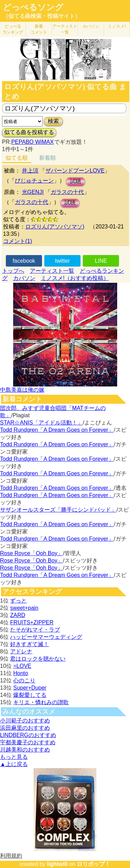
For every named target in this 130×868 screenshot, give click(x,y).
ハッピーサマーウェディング (46, 637)
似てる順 (17, 158)
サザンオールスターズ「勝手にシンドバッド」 (58, 510)
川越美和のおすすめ (25, 750)
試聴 (76, 181)
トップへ (13, 271)
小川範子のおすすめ (25, 721)
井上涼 (30, 171)
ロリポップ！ (94, 864)
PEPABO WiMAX (32, 142)
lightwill (57, 864)
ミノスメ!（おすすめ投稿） (75, 278)
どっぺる (13, 29)
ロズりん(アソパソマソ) (55, 227)
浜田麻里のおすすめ (25, 728)
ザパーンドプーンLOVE (75, 171)
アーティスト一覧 (52, 271)
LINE (101, 261)
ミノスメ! (117, 26)
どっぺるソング (33, 7)
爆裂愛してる (30, 695)
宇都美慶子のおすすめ (28, 742)
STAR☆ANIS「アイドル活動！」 (41, 423)
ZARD (18, 615)
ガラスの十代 (67, 192)
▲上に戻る (14, 764)
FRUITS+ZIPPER (32, 622)
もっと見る (14, 757)
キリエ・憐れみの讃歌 (41, 702)
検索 (53, 121)
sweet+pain (24, 608)
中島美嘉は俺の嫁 (22, 390)
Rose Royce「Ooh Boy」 (31, 553)
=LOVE (22, 666)
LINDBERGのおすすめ (28, 735)
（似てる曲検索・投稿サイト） (42, 16)
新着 (39, 29)
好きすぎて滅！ (29, 644)
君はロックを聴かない (38, 659)
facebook (24, 261)
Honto (21, 673)
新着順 (47, 158)
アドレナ (21, 651)
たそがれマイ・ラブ (35, 630)
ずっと (18, 601)
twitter (63, 261)
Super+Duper (30, 688)
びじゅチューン (34, 181)
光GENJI (33, 192)
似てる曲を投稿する (29, 132)
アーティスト (65, 29)
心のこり (24, 680)
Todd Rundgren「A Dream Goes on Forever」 (57, 430)
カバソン (91, 26)
